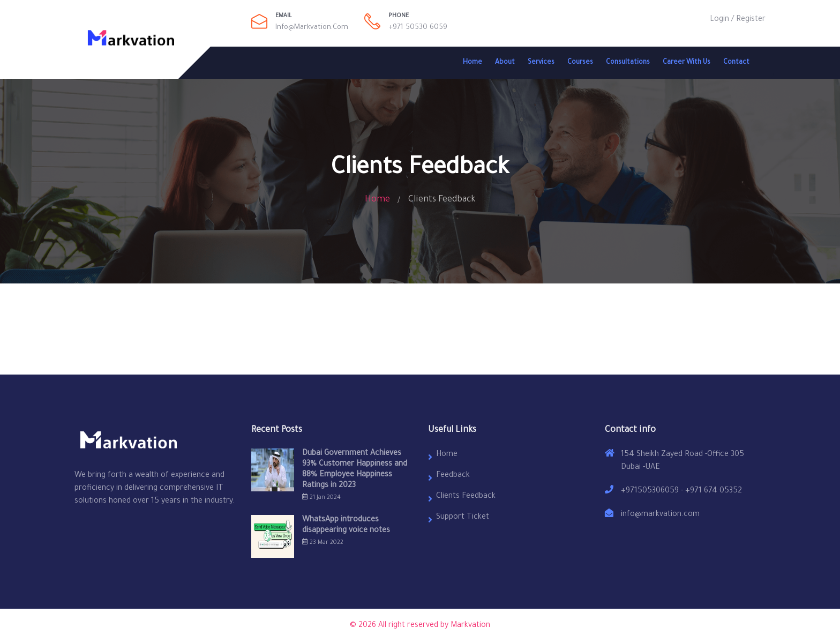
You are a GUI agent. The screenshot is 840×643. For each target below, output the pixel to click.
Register (751, 20)
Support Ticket (463, 518)
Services (541, 63)
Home (472, 63)
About (505, 63)
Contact (736, 63)
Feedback (453, 476)
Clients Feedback (466, 497)
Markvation (470, 626)
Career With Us (687, 63)
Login (719, 20)
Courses (580, 63)
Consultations (628, 63)
